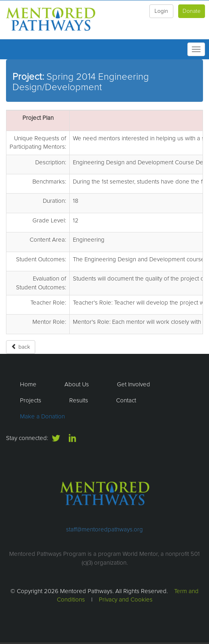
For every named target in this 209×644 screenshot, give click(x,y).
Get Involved (134, 385)
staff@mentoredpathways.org (104, 530)
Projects (31, 401)
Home (28, 385)
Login (161, 11)
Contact (126, 401)
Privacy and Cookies (126, 600)
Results (79, 401)
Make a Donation (42, 417)
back (21, 347)
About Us (77, 385)
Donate (192, 11)
